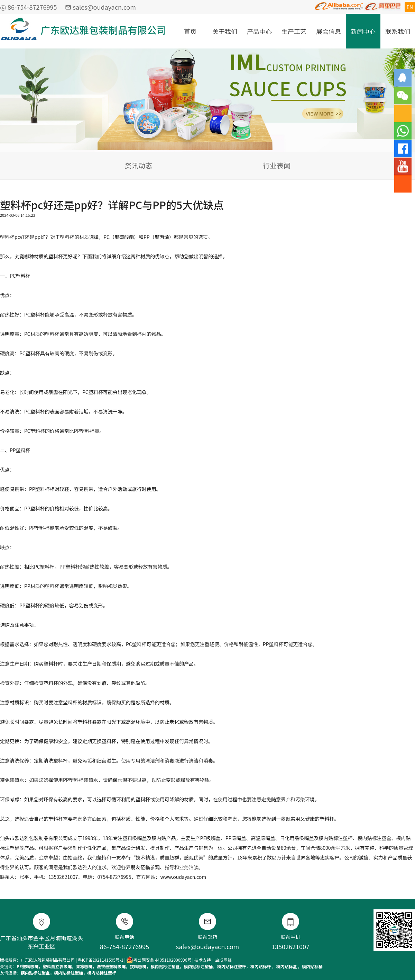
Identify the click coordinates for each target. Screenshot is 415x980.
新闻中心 (363, 31)
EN (410, 7)
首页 (190, 31)
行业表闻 (277, 165)
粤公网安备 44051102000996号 (159, 960)
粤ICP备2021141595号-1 (101, 960)
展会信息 (329, 31)
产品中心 (259, 31)
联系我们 (398, 31)
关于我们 (225, 31)
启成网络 (223, 960)
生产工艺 (294, 31)
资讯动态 (138, 165)
